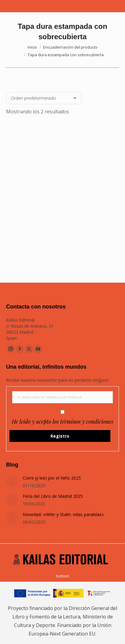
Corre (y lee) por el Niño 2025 (52, 478)
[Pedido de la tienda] (44, 98)
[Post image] (12, 481)
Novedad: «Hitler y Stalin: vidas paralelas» (63, 514)
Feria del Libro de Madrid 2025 (53, 496)
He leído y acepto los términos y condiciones (63, 422)
